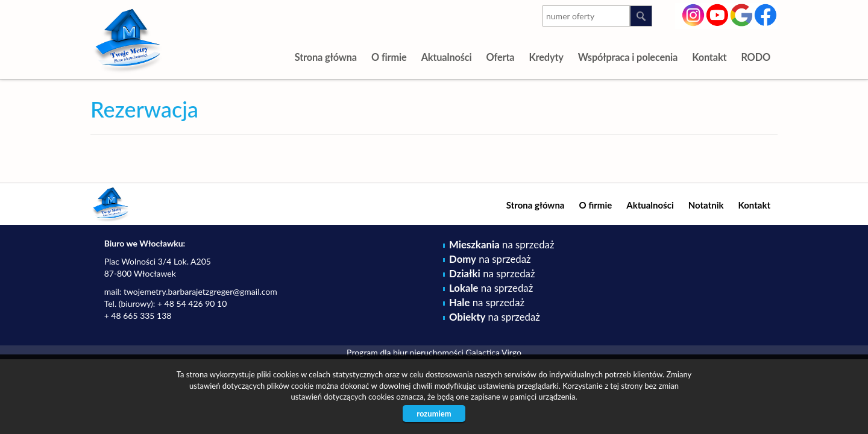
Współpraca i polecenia (628, 57)
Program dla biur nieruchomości (406, 352)
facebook (766, 14)
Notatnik (706, 205)
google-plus (742, 16)
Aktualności (447, 57)
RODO (756, 57)
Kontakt (709, 57)
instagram (693, 14)
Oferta (500, 57)
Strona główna (326, 57)
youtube (718, 14)
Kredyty (546, 57)
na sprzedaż (502, 244)
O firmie (389, 57)
